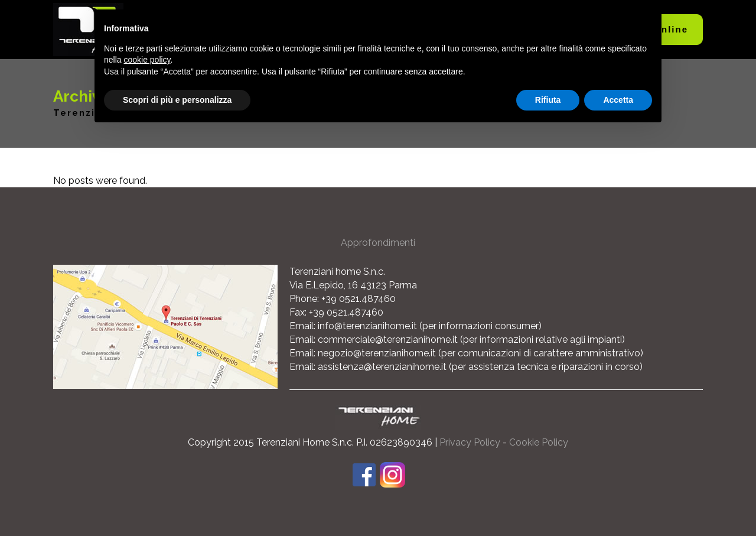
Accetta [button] (618, 100)
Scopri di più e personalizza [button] (177, 100)
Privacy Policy (470, 442)
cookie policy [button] (147, 60)
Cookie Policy (539, 442)
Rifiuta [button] (548, 100)
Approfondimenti (378, 243)
